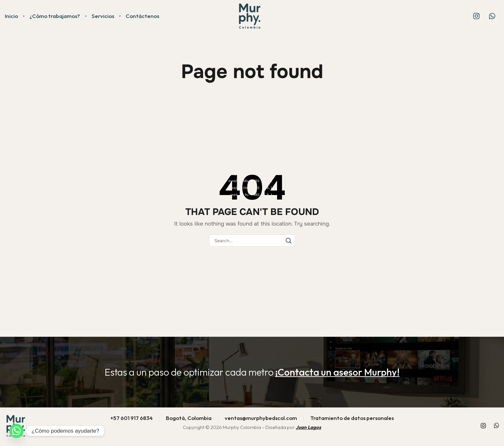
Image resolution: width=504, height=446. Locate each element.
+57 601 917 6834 (131, 418)
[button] (337, 372)
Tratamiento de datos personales (352, 418)
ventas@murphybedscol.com (261, 418)
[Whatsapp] (16, 431)
